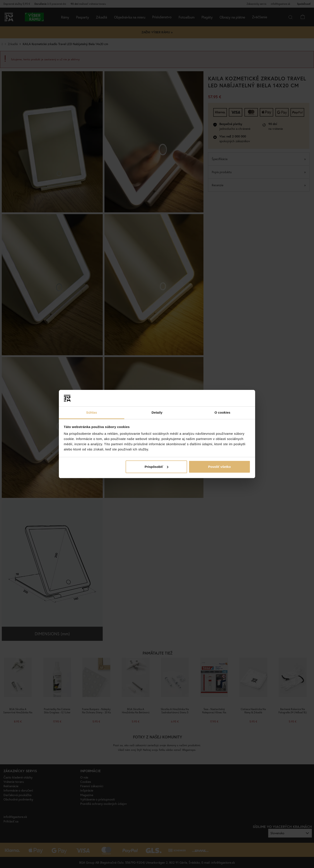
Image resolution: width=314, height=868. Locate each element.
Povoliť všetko (219, 467)
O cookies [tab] (223, 412)
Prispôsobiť (156, 467)
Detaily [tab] (157, 412)
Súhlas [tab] (92, 412)
